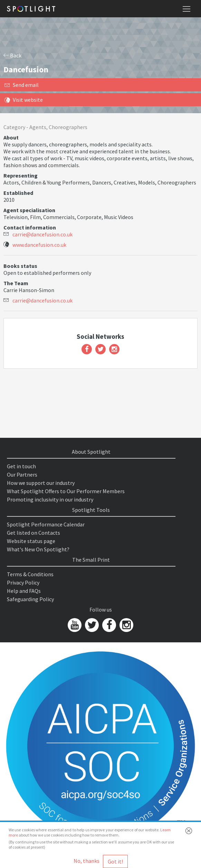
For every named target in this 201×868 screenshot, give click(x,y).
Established (18, 193)
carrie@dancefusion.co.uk (42, 234)
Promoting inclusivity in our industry (50, 499)
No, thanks (87, 861)
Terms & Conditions (30, 574)
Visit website (24, 100)
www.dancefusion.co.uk (39, 245)
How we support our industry (41, 483)
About (11, 137)
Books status (20, 266)
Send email (22, 85)
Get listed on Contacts (33, 533)
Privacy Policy (23, 582)
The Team (16, 283)
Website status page (31, 541)
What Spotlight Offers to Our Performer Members (66, 491)
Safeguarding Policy (30, 599)
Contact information (30, 227)
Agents (38, 127)
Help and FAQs (24, 591)
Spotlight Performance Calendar (46, 524)
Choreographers (68, 127)
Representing (21, 175)
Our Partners (22, 474)
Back (12, 55)
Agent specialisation (29, 210)
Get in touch (21, 466)
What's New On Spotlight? (38, 549)
